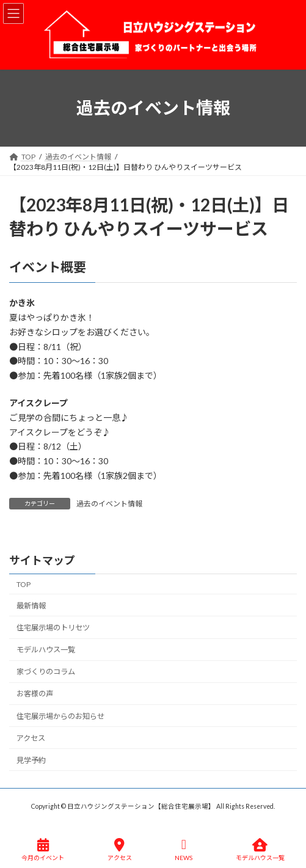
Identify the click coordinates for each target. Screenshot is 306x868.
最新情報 (31, 606)
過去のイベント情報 (109, 504)
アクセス (31, 738)
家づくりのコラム (46, 672)
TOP (24, 584)
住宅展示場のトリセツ (53, 628)
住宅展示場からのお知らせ (60, 716)
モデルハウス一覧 (46, 650)
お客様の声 (35, 694)
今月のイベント (43, 850)
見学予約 (31, 760)
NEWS (184, 850)
